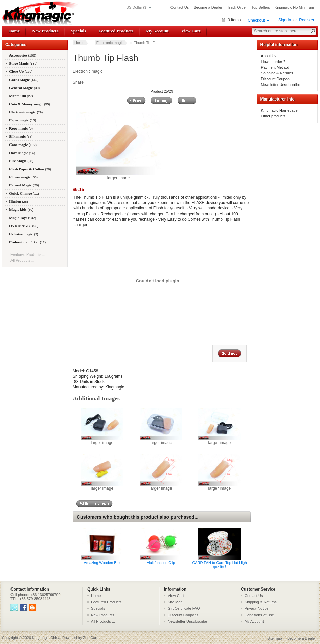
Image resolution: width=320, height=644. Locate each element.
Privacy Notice (256, 608)
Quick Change (24, 193)
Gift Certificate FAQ (184, 608)
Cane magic (23, 145)
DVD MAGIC (24, 226)
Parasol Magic (24, 185)
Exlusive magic (24, 234)
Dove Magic (22, 153)
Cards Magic (24, 80)
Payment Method (275, 67)
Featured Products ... (28, 254)
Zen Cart (90, 638)
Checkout (256, 20)
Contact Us (180, 7)
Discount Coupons (183, 615)
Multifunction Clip (161, 563)
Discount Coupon (275, 79)
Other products (273, 116)
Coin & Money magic (30, 104)
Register (307, 20)
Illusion (19, 201)
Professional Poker (27, 242)
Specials (78, 31)
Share (78, 82)
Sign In (285, 20)
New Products (45, 31)
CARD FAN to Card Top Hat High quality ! (219, 565)
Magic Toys (22, 218)
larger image (102, 441)
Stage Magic (23, 63)
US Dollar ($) (137, 7)
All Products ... (22, 260)
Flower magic (23, 177)
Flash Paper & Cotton (30, 169)
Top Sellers (260, 7)
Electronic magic (110, 43)
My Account (157, 31)
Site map (275, 638)
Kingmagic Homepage (279, 110)
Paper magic (22, 120)
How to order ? (273, 62)
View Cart (191, 31)
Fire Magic (21, 161)
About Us (269, 56)
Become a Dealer (208, 7)
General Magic (24, 88)
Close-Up (21, 71)
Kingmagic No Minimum (294, 7)
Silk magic (21, 136)
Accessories (23, 55)
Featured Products (116, 31)
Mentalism (21, 96)
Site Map (175, 602)
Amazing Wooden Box (102, 563)
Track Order (237, 7)
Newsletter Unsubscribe (281, 85)
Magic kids (21, 209)
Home (14, 31)
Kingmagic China (46, 638)
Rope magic (21, 128)
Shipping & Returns (277, 73)
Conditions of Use (259, 615)
